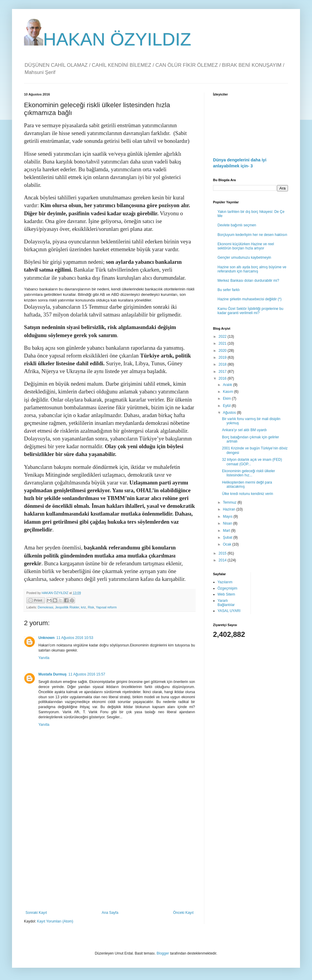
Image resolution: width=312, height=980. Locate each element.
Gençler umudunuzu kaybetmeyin (244, 258)
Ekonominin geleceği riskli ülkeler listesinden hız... (249, 473)
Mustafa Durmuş (52, 674)
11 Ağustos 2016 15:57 (87, 674)
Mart (227, 531)
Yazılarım (225, 582)
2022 (223, 337)
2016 (223, 378)
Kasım (228, 392)
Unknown (46, 638)
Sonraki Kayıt (36, 913)
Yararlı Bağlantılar (226, 603)
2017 (223, 372)
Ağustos (230, 413)
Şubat (228, 537)
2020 (223, 351)
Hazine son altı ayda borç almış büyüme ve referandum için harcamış (252, 269)
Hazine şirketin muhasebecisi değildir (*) (249, 299)
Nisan (228, 523)
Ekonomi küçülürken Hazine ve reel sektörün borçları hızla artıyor (246, 246)
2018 (223, 364)
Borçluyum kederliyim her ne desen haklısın (252, 235)
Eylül (227, 406)
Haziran (230, 509)
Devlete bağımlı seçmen (237, 225)
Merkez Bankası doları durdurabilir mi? (248, 281)
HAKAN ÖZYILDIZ (108, 39)
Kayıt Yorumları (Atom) (55, 921)
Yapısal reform (106, 607)
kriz (84, 607)
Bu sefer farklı (229, 290)
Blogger (163, 953)
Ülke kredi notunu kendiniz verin (247, 494)
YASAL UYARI (229, 611)
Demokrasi (46, 607)
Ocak (228, 544)
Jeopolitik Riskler (67, 607)
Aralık (228, 385)
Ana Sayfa (110, 913)
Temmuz (230, 502)
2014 (223, 560)
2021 (223, 343)
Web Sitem (226, 594)
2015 (223, 553)
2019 (223, 358)
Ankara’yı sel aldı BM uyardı (244, 430)
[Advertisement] (109, 861)
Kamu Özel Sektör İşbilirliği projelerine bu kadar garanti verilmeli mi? (250, 311)
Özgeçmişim (227, 588)
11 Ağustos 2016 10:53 (75, 638)
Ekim (227, 399)
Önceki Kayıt (183, 913)
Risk (91, 607)
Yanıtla (44, 658)
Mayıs (228, 516)
